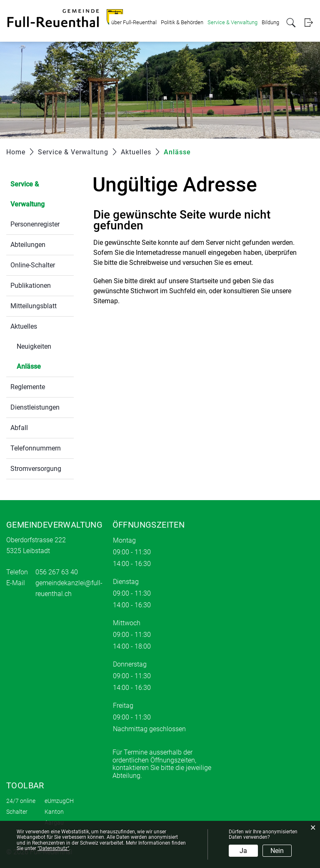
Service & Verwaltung (232, 22)
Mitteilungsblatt (34, 306)
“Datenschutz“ (53, 848)
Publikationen (31, 286)
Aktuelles (24, 326)
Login (309, 23)
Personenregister (35, 224)
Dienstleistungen (35, 407)
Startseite (204, 281)
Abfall (19, 428)
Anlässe (45, 366)
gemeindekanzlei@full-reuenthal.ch (69, 588)
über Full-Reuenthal (134, 22)
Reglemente (28, 387)
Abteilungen (28, 245)
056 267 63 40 (57, 572)
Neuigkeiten (34, 346)
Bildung (270, 22)
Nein (277, 851)
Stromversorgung (36, 469)
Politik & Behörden (182, 22)
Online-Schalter (33, 265)
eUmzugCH (59, 801)
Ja (243, 851)
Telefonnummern (36, 448)
